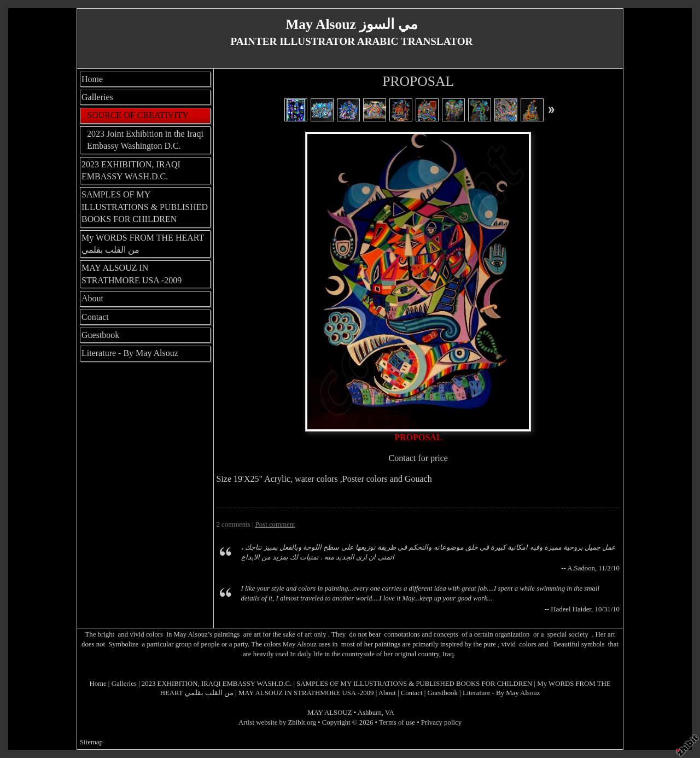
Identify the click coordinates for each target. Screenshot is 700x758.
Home (92, 79)
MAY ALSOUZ (329, 713)
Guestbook (100, 335)
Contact (95, 317)
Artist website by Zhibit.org (277, 722)
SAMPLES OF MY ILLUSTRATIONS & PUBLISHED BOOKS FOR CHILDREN (145, 207)
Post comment (275, 524)
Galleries (97, 97)
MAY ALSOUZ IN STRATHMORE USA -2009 (132, 274)
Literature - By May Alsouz (130, 353)
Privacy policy (441, 722)
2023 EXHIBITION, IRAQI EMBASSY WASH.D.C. (131, 170)
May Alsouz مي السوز (352, 24)
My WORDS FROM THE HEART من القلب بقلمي (143, 244)
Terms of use (397, 722)
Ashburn (370, 713)
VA (390, 713)
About (92, 298)
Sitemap (91, 742)
